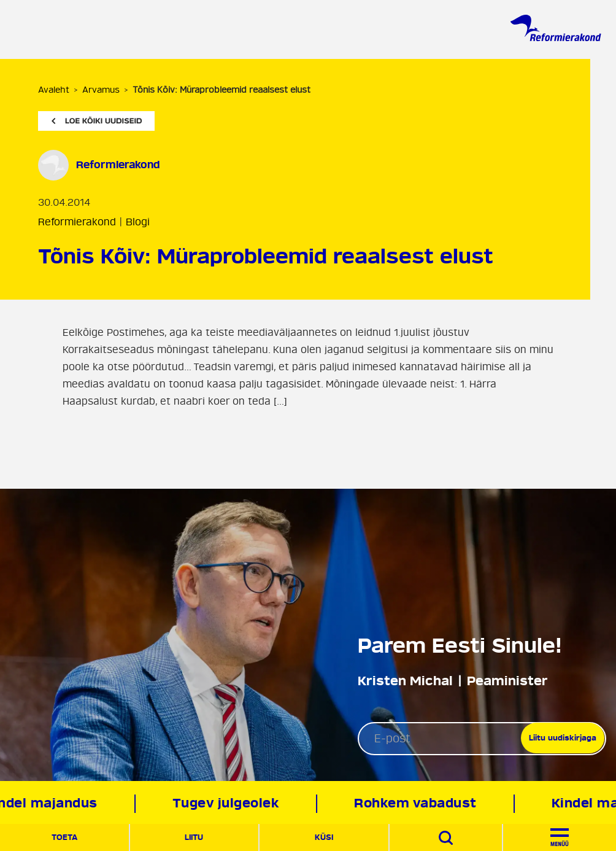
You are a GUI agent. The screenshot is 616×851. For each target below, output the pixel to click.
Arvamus (101, 90)
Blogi (138, 222)
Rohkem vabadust (418, 803)
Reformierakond (77, 222)
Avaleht (54, 90)
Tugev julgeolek (229, 803)
